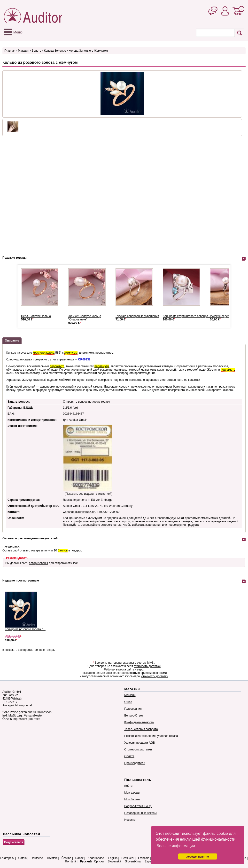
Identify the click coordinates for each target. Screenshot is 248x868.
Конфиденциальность (139, 722)
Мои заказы (132, 793)
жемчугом (71, 353)
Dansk (79, 858)
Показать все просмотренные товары (30, 650)
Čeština (66, 858)
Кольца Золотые (55, 51)
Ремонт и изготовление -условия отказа (151, 736)
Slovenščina (133, 861)
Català (23, 858)
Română (70, 861)
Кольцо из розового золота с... (25, 629)
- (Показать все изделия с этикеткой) (88, 494)
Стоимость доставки (138, 749)
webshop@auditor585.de (79, 512)
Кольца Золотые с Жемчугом (88, 51)
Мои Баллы (132, 799)
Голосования (133, 709)
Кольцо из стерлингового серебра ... (187, 316)
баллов (63, 550)
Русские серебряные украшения (137, 316)
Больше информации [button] (176, 846)
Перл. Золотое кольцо (36, 316)
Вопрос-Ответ (134, 716)
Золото (36, 51)
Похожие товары (15, 258)
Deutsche (37, 858)
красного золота (44, 353)
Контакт (35, 719)
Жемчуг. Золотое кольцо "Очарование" (85, 318)
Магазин (23, 51)
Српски (99, 861)
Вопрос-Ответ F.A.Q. (138, 806)
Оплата (129, 756)
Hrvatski (52, 858)
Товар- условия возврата (141, 729)
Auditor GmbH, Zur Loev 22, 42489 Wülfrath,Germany (98, 506)
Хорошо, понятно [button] (198, 857)
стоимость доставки (147, 666)
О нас (128, 702)
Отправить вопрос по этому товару (87, 402)
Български (7, 858)
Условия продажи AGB (139, 743)
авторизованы (39, 563)
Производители (135, 763)
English (113, 858)
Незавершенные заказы (140, 813)
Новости (130, 820)
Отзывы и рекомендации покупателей (30, 538)
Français (144, 858)
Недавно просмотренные (21, 581)
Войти (128, 786)
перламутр (57, 366)
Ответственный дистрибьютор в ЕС (34, 506)
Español (150, 861)
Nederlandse (96, 858)
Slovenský (114, 861)
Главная (10, 51)
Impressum (20, 719)
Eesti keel (128, 858)
